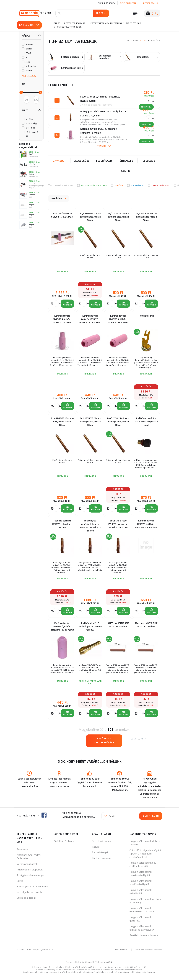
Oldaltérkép (121, 954)
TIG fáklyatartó (146, 317)
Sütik (20, 885)
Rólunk (96, 851)
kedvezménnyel (161, 185)
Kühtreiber (31, 66)
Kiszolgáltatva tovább (29, 896)
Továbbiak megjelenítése (104, 745)
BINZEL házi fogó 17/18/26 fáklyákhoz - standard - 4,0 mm (118, 527)
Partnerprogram (101, 862)
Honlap (57, 23)
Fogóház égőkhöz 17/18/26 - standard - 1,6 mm (62, 527)
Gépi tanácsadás (101, 845)
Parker (29, 71)
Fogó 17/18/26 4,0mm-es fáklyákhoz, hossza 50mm (118, 424)
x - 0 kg (29, 119)
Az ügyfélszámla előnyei (31, 879)
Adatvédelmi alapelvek (30, 874)
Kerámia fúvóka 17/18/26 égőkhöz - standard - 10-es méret (62, 631)
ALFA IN (30, 44)
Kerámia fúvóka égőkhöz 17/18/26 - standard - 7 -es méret (90, 320)
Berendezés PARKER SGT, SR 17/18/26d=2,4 (62, 215)
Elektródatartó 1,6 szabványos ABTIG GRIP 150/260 (90, 630)
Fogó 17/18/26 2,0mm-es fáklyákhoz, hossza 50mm (90, 424)
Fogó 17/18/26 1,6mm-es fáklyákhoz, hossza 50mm (62, 424)
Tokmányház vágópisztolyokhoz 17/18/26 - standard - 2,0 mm (90, 528)
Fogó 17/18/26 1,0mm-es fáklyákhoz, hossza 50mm (90, 217)
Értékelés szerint (126, 166)
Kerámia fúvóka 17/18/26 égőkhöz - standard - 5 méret (62, 320)
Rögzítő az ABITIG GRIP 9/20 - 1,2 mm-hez (146, 628)
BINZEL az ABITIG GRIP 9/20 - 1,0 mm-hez (118, 628)
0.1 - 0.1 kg (31, 123)
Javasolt (59, 161)
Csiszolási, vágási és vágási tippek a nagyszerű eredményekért (145, 858)
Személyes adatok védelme (32, 891)
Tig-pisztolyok (133, 23)
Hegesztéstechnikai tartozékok (105, 23)
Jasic (28, 62)
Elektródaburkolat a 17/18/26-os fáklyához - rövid (146, 424)
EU (27, 57)
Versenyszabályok (27, 868)
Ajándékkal (138, 185)
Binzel (29, 49)
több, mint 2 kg (32, 134)
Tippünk (119, 185)
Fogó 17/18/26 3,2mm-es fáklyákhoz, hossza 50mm (146, 217)
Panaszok (22, 853)
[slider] (21, 92)
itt (112, 966)
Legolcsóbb (82, 161)
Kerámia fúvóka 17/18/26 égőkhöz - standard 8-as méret (118, 320)
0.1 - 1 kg (30, 128)
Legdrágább (104, 161)
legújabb (149, 161)
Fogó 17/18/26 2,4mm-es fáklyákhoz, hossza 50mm (118, 217)
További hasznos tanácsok (145, 939)
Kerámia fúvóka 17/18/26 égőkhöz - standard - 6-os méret (146, 527)
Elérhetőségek (106, 3)
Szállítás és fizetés (65, 845)
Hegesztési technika (75, 23)
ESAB (28, 53)
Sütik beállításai (26, 902)
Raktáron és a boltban (94, 185)
